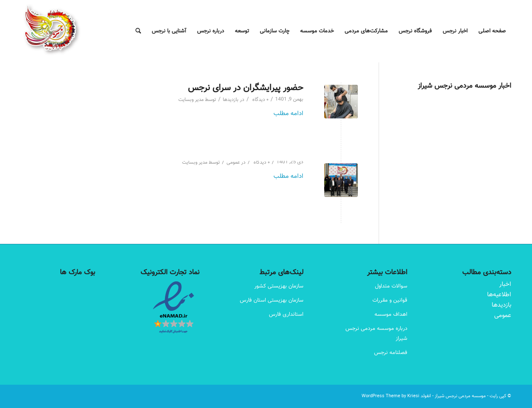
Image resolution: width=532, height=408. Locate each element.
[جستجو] (138, 31)
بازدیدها (231, 100)
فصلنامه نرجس (391, 353)
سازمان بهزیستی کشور (279, 286)
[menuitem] (492, 31)
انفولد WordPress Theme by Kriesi (396, 396)
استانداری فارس (286, 315)
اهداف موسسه (391, 315)
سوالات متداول (391, 286)
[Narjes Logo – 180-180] (52, 31)
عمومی (233, 163)
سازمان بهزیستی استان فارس (272, 300)
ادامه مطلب (288, 114)
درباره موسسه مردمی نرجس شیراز (376, 334)
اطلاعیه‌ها (499, 295)
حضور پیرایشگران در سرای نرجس (246, 88)
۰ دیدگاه (260, 100)
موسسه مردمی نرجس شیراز (460, 396)
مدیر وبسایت (191, 100)
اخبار (505, 284)
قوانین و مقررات (390, 300)
